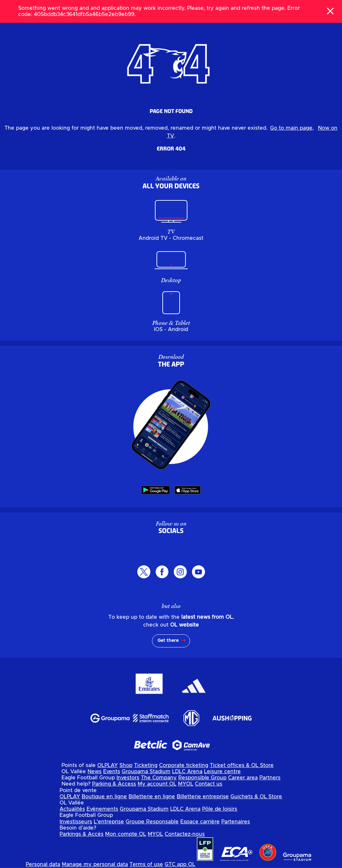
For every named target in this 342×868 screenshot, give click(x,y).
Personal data (43, 864)
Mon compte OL (126, 834)
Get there (168, 641)
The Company (159, 778)
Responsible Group (202, 778)
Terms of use (146, 864)
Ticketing (146, 765)
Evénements (102, 809)
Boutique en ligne (104, 797)
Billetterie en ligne (152, 797)
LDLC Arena (187, 772)
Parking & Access (114, 784)
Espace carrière (200, 822)
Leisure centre (222, 772)
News (95, 772)
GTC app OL (180, 864)
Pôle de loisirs (220, 809)
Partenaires (236, 822)
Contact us (209, 784)
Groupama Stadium (146, 772)
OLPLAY (108, 765)
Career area (243, 778)
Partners (270, 778)
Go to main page (291, 128)
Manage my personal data (95, 864)
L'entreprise (109, 822)
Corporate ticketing (184, 765)
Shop (126, 765)
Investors (128, 778)
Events (112, 772)
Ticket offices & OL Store (242, 765)
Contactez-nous (185, 834)
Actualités (72, 809)
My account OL (157, 784)
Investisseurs (76, 822)
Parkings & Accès (82, 834)
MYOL (186, 784)
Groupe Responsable (152, 822)
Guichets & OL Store (256, 797)
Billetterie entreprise (203, 797)
